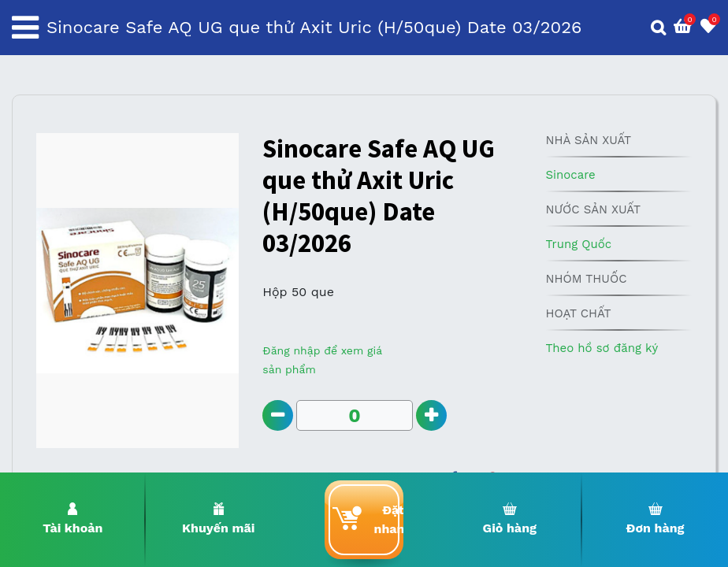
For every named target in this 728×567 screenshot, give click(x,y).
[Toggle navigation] (25, 28)
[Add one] (431, 415)
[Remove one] (278, 415)
